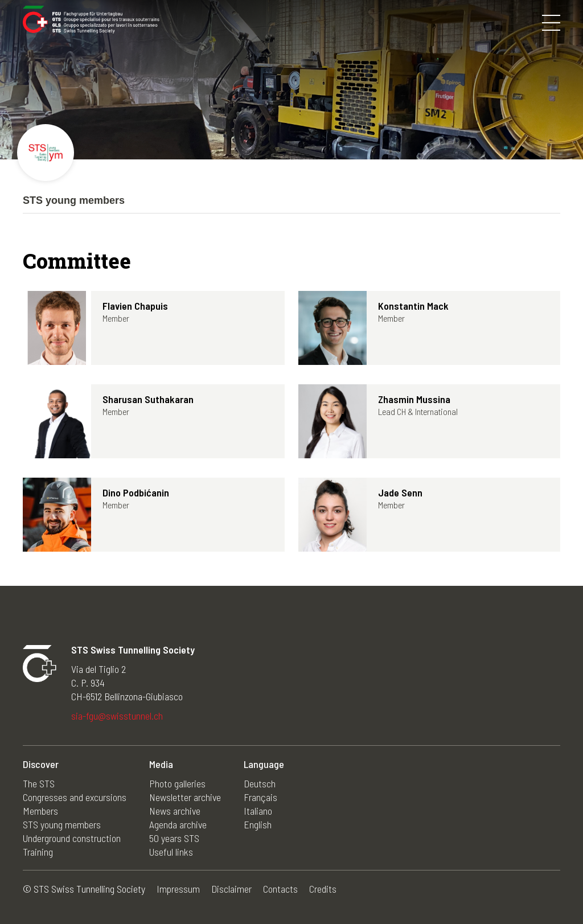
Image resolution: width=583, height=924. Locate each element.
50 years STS (174, 838)
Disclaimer (231, 889)
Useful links (171, 852)
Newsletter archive (185, 797)
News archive (175, 811)
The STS (39, 783)
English (258, 824)
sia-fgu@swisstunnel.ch (117, 716)
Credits (323, 889)
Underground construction (72, 838)
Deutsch (260, 783)
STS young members (62, 824)
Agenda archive (178, 824)
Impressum (178, 889)
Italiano (258, 811)
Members (40, 811)
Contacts (280, 889)
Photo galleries (177, 783)
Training (38, 852)
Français (260, 797)
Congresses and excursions (75, 797)
